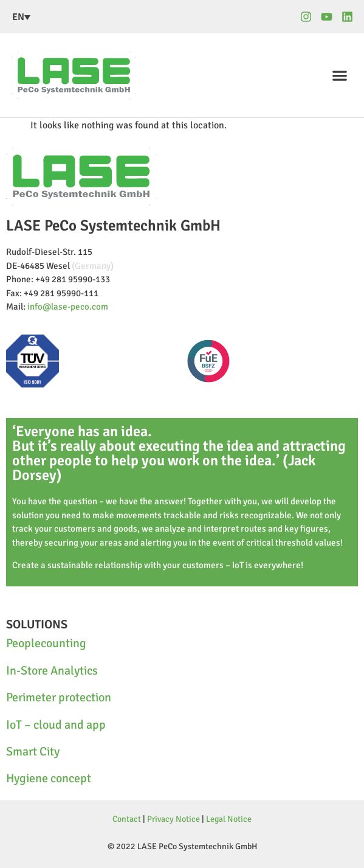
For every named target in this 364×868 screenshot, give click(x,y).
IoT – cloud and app (56, 725)
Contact (127, 819)
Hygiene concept (49, 778)
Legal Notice (229, 819)
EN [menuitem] (18, 17)
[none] (81, 17)
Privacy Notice (173, 819)
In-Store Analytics (52, 671)
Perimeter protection (59, 697)
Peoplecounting (46, 643)
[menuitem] (81, 17)
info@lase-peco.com (68, 307)
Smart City (33, 752)
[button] (340, 76)
